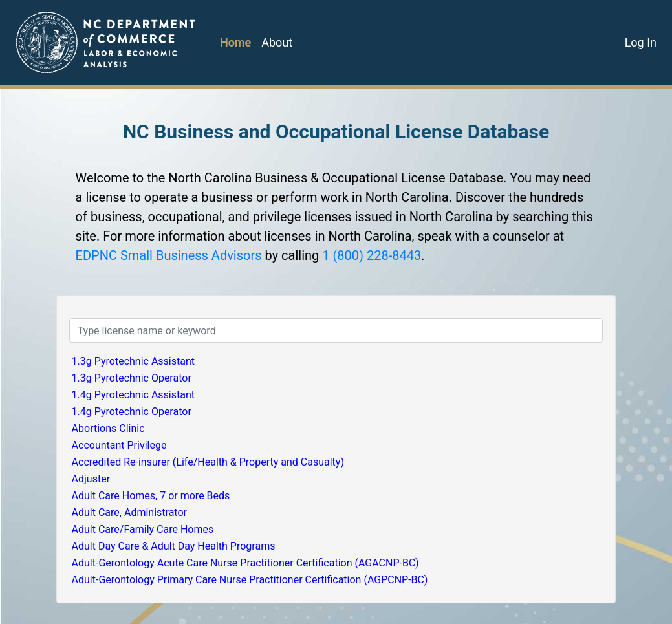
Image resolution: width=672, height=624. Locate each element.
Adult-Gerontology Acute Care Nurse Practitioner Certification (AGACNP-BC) (245, 563)
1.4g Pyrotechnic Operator (132, 412)
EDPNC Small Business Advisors (169, 255)
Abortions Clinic (108, 428)
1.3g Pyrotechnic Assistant (133, 361)
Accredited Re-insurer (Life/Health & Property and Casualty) (208, 462)
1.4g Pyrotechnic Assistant (133, 395)
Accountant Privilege (119, 445)
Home (235, 42)
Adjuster (91, 479)
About (277, 42)
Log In (641, 42)
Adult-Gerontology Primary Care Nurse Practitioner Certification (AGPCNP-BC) (250, 580)
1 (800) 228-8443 (372, 255)
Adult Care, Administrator (129, 512)
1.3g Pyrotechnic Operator (132, 378)
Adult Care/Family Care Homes (143, 529)
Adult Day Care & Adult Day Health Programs (174, 546)
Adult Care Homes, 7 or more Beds (151, 496)
